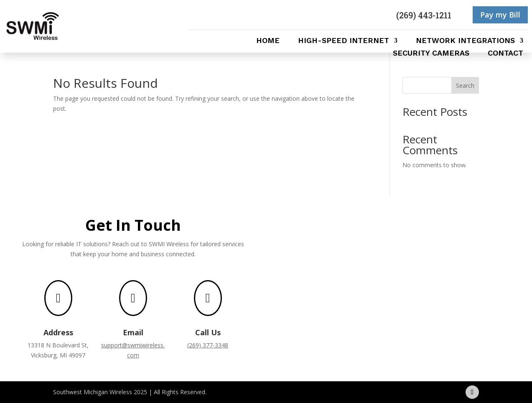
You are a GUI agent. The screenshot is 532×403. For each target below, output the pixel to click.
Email (133, 332)
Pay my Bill (500, 15)
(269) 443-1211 (424, 15)
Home (268, 41)
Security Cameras (431, 54)
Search (465, 85)
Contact (505, 54)
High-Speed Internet (344, 41)
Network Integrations (465, 41)
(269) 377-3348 (208, 345)
